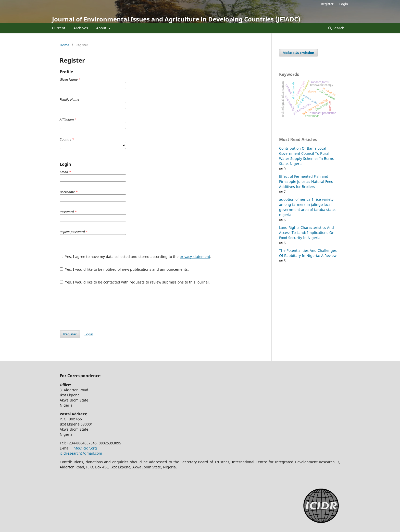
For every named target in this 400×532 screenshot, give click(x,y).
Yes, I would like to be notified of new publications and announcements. (124, 269)
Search (336, 28)
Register (327, 4)
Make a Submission (298, 53)
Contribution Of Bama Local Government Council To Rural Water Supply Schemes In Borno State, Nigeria (307, 156)
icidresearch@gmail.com (81, 453)
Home (64, 45)
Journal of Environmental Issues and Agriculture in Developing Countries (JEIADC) (176, 19)
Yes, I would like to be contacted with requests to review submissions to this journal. (135, 282)
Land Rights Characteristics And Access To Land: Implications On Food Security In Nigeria (307, 233)
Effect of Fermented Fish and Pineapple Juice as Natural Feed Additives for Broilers (306, 181)
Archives (81, 28)
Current (59, 28)
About (102, 28)
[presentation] (98, 308)
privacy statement (195, 257)
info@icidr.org (85, 448)
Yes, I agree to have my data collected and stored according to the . (135, 257)
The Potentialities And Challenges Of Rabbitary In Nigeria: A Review (308, 253)
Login (344, 4)
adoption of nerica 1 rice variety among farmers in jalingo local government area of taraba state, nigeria (307, 207)
